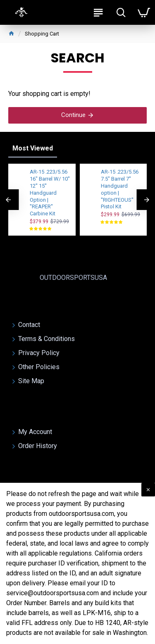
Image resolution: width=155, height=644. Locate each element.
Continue (73, 115)
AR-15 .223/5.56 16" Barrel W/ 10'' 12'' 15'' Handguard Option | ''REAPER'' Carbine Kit (50, 193)
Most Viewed (33, 148)
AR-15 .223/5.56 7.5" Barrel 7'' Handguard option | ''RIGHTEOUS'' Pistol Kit (120, 189)
